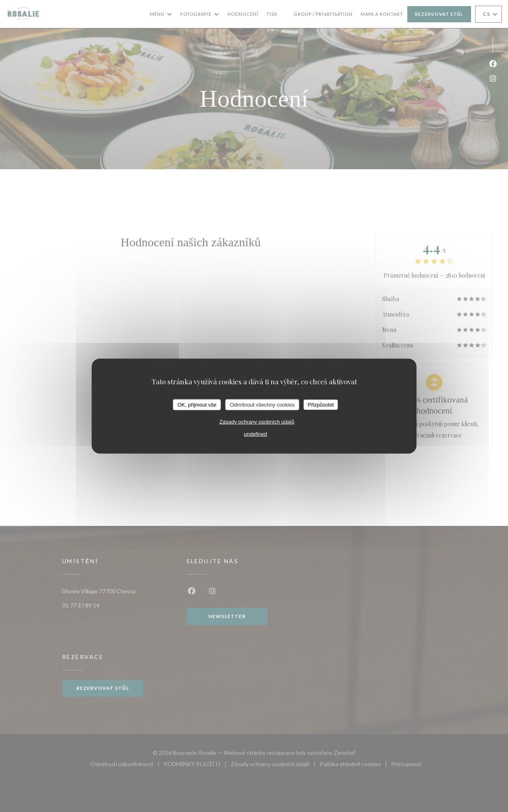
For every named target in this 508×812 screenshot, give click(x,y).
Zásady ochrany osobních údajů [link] (257, 422)
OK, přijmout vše (197, 404)
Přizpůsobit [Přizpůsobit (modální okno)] (321, 404)
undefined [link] (255, 434)
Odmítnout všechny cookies (262, 404)
